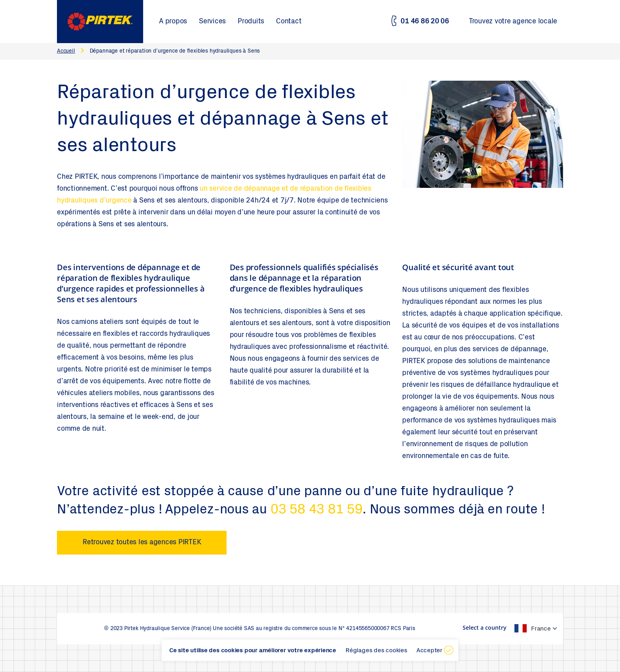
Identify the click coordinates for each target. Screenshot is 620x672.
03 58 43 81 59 (317, 511)
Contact (289, 22)
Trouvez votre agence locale (513, 22)
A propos (173, 22)
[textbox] (527, 628)
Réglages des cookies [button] (376, 651)
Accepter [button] (429, 651)
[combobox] (531, 628)
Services (212, 22)
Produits (251, 22)
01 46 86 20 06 (425, 22)
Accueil (66, 51)
